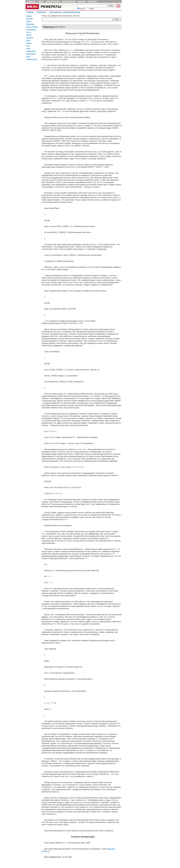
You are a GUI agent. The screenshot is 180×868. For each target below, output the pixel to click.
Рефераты (51, 7)
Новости (31, 1)
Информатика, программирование (65, 12)
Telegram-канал (32, 59)
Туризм (29, 35)
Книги (28, 57)
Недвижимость (32, 30)
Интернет (81, 9)
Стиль (28, 48)
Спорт (28, 40)
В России (29, 19)
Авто (28, 32)
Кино (28, 46)
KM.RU (91, 9)
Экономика (30, 24)
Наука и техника (32, 27)
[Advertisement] (33, 101)
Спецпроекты (53, 1)
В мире (29, 21)
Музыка (29, 43)
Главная (30, 12)
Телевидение (69, 1)
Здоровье (30, 38)
